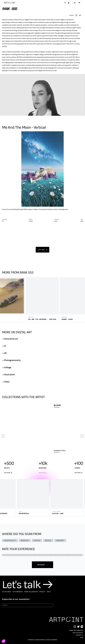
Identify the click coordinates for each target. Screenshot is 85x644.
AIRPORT (60, 540)
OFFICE (37, 540)
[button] (69, 3)
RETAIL (48, 540)
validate (42, 565)
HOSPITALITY (10, 540)
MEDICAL (25, 540)
